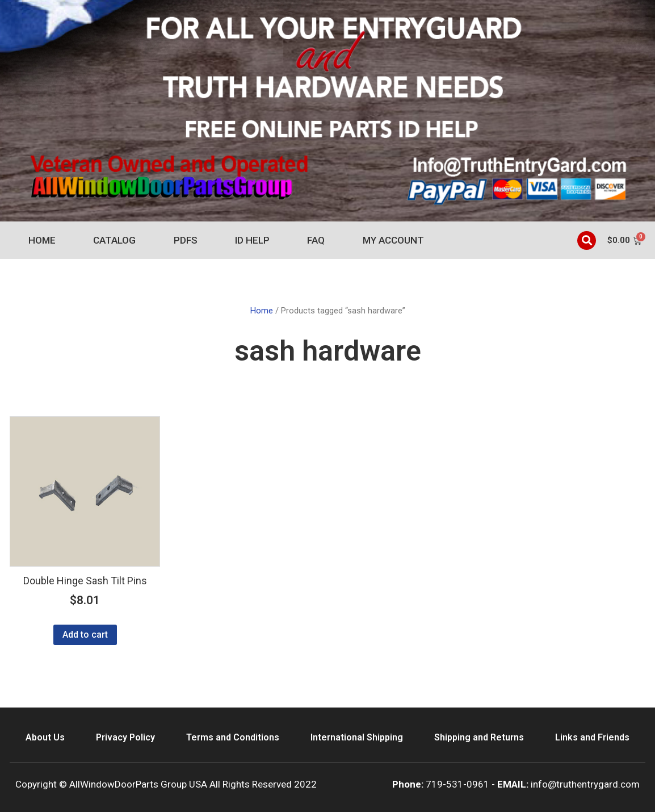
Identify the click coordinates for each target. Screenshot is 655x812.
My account (393, 240)
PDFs (186, 240)
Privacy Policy (125, 737)
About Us (45, 737)
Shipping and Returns (479, 737)
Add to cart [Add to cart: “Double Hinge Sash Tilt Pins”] (85, 635)
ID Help (252, 240)
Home (42, 240)
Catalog (114, 240)
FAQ (316, 240)
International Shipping (357, 737)
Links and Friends (592, 737)
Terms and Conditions (233, 737)
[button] (587, 240)
